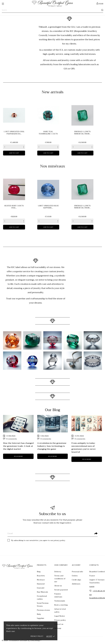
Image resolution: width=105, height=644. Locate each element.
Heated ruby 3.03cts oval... (14, 207)
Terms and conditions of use (60, 579)
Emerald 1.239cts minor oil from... (82, 133)
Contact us (59, 624)
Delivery (58, 572)
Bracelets (41, 576)
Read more (18, 456)
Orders (75, 576)
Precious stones (43, 610)
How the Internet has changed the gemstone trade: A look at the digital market (18, 446)
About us (58, 586)
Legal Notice (60, 616)
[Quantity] (14, 147)
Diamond (41, 584)
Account (76, 565)
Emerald (41, 588)
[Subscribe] (96, 533)
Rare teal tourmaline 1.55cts (48, 133)
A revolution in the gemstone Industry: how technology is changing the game (52, 446)
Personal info (77, 572)
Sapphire (41, 618)
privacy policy (59, 540)
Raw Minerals (42, 592)
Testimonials (60, 601)
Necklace (41, 580)
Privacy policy (37, 636)
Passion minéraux (58, 595)
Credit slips (76, 580)
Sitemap (58, 628)
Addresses (76, 584)
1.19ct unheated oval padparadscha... (14, 133)
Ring (39, 572)
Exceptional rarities (42, 597)
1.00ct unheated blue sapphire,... (48, 207)
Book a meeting (61, 605)
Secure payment (61, 590)
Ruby (39, 614)
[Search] (52, 10)
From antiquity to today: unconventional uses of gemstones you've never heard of (84, 448)
